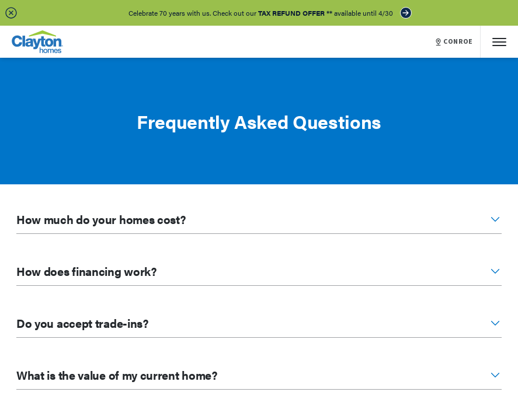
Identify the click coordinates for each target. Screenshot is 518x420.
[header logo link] (37, 42)
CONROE (454, 42)
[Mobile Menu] (499, 42)
